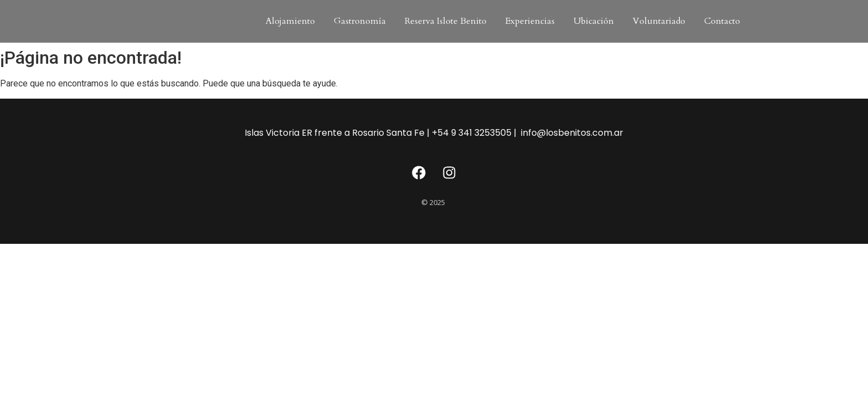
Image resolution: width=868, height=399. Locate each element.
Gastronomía (360, 21)
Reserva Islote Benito (446, 21)
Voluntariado (659, 21)
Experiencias (530, 21)
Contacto (722, 21)
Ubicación (594, 21)
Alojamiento (290, 21)
